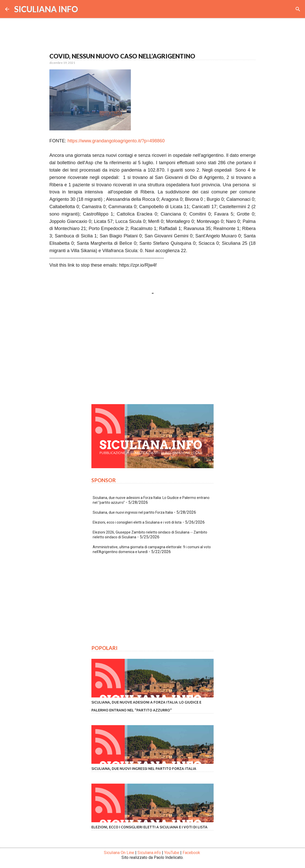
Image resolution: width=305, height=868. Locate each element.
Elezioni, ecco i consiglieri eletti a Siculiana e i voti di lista (137, 522)
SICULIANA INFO (46, 9)
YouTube (172, 853)
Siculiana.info (149, 853)
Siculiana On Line (119, 853)
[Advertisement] (152, 353)
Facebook (191, 853)
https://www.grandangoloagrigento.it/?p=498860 (116, 141)
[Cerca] (298, 9)
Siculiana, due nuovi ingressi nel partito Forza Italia (133, 512)
